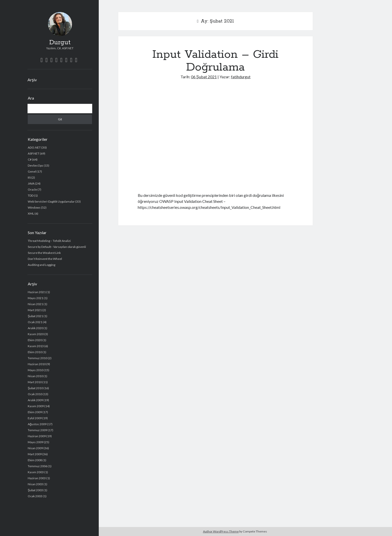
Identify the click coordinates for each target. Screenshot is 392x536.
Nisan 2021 (35, 304)
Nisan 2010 (35, 376)
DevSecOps (35, 165)
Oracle (32, 189)
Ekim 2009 (35, 412)
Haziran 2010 (37, 364)
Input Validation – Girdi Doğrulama (215, 61)
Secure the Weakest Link (44, 253)
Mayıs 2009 (35, 442)
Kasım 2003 (36, 472)
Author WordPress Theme (221, 531)
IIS (29, 177)
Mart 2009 (35, 454)
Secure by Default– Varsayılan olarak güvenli (57, 247)
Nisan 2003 (35, 484)
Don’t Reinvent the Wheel (45, 259)
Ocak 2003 (35, 496)
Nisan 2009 (35, 448)
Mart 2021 (35, 310)
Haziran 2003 (37, 478)
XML (31, 213)
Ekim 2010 (35, 352)
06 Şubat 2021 (204, 77)
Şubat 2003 (35, 490)
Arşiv (32, 80)
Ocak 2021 (35, 322)
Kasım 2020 (36, 334)
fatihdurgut (241, 77)
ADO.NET (34, 147)
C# (30, 159)
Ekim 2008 (35, 460)
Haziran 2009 (37, 436)
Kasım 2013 (36, 346)
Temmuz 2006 (37, 466)
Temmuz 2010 (37, 358)
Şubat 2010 (35, 388)
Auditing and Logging (41, 265)
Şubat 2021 (35, 316)
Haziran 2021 (37, 292)
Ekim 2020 (35, 340)
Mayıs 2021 (35, 298)
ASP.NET (33, 153)
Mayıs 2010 (35, 370)
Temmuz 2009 (37, 430)
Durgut (60, 43)
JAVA (31, 183)
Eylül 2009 (35, 418)
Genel (32, 171)
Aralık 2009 (35, 400)
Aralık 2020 (35, 328)
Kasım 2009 (36, 406)
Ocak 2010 (35, 394)
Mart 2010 (35, 382)
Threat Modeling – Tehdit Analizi (49, 241)
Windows (34, 207)
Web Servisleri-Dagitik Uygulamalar (51, 201)
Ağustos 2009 (37, 424)
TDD (31, 195)
